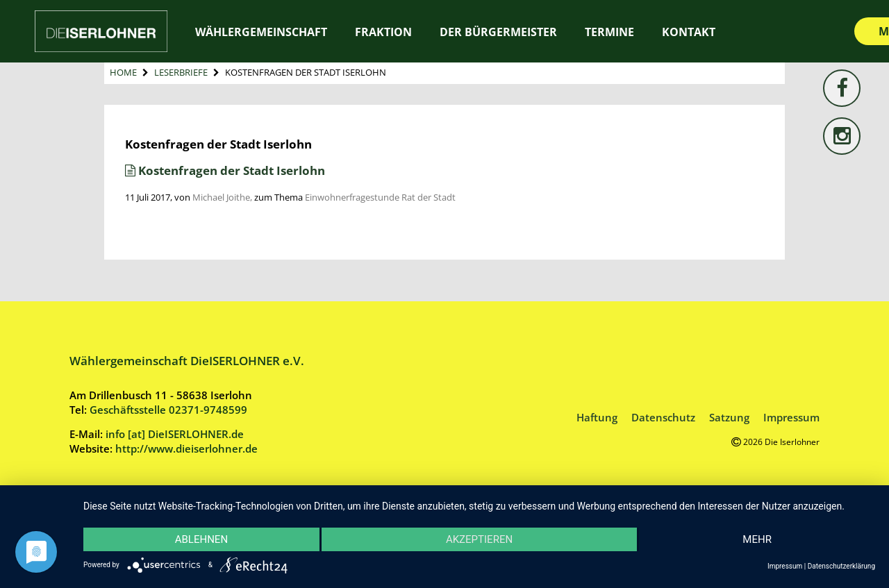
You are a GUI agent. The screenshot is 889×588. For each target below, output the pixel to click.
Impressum (791, 417)
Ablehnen (201, 539)
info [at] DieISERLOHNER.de (175, 434)
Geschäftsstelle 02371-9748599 (168, 410)
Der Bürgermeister (498, 32)
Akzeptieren (479, 539)
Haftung (597, 417)
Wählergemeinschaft (261, 32)
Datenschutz (663, 417)
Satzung (729, 417)
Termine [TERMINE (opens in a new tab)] (609, 32)
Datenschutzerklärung (841, 566)
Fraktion (383, 32)
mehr (757, 539)
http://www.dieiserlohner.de (186, 448)
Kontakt (689, 32)
